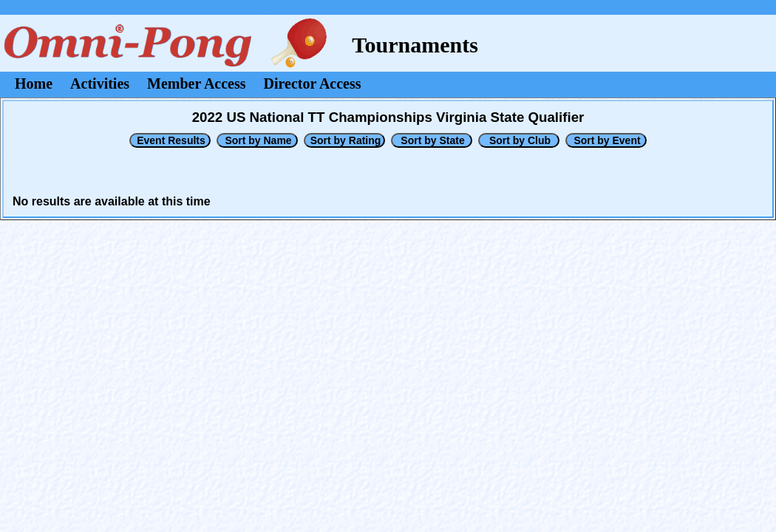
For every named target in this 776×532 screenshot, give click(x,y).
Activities (100, 83)
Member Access (196, 83)
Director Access (313, 83)
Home (34, 83)
